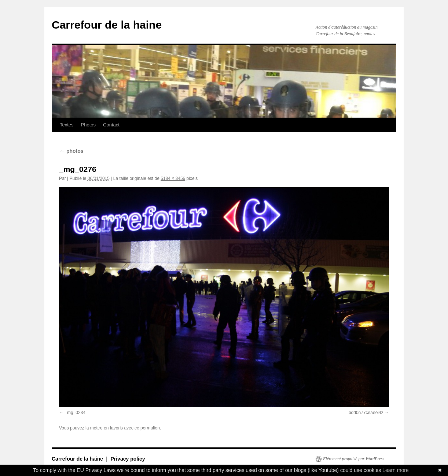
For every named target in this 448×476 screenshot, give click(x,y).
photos (71, 151)
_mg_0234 (75, 413)
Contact (111, 125)
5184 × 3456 (173, 178)
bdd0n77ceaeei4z (366, 413)
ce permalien (147, 428)
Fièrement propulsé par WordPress (354, 459)
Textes (67, 125)
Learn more (396, 470)
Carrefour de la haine (107, 25)
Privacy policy (128, 459)
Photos (88, 125)
